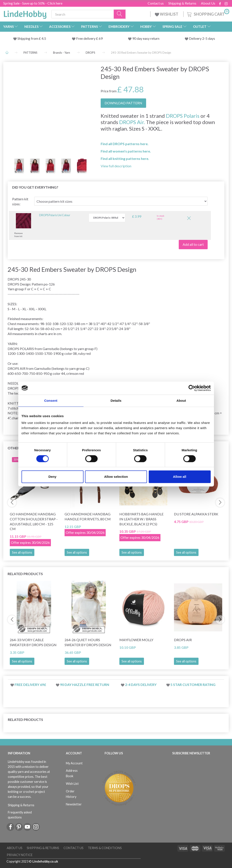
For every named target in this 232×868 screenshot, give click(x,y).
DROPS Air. (132, 122)
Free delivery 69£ (30, 685)
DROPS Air (183, 640)
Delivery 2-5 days (202, 38)
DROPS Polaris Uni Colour (55, 215)
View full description (116, 166)
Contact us (156, 3)
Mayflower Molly (136, 640)
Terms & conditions (105, 848)
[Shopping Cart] (208, 14)
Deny (53, 477)
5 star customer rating (193, 685)
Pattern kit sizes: (20, 201)
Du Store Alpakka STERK (196, 514)
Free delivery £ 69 (89, 38)
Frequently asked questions (20, 815)
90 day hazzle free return (85, 685)
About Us (208, 3)
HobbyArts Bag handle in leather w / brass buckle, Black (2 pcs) (141, 519)
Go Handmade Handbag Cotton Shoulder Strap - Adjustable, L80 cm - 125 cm (34, 521)
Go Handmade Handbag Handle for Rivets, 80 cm (88, 516)
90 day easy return (146, 38)
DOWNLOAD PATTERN (123, 103)
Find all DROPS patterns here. (125, 144)
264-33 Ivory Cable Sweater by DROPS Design (33, 642)
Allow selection (116, 477)
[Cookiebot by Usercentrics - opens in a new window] (192, 388)
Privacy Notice (20, 855)
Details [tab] (116, 401)
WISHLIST (167, 14)
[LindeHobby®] (25, 13)
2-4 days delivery (141, 685)
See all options (22, 552)
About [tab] (181, 401)
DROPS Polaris (183, 116)
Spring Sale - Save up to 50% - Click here (33, 3)
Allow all (180, 477)
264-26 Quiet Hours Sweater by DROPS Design (88, 642)
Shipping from (28, 38)
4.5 (43, 38)
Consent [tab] (51, 401)
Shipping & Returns (182, 3)
